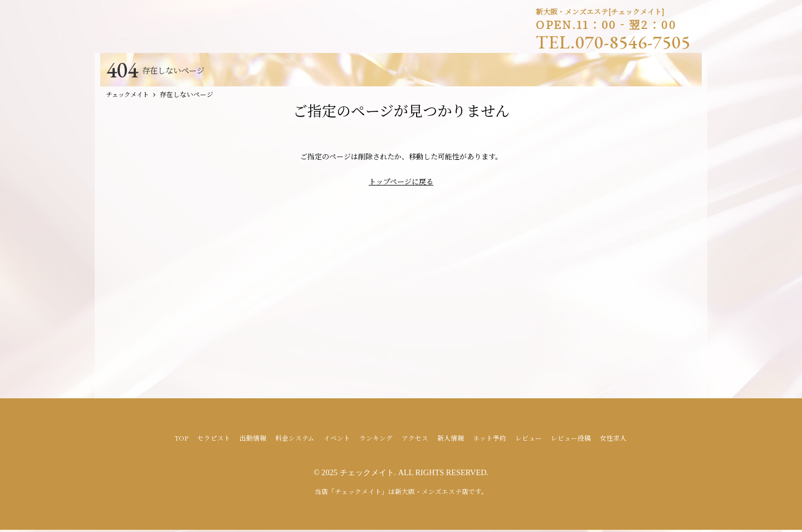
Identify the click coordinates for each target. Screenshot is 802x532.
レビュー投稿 (571, 440)
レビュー (529, 440)
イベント (337, 440)
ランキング (376, 440)
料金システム (295, 440)
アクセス (415, 440)
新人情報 (451, 440)
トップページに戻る (401, 184)
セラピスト (214, 440)
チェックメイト (367, 475)
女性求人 (613, 440)
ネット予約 (490, 440)
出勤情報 (253, 440)
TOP (181, 440)
